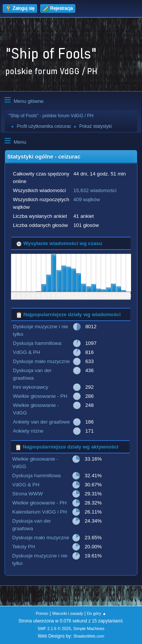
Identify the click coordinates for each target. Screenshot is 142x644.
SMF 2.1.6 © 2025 (54, 628)
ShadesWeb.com (89, 636)
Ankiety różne (28, 431)
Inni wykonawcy (30, 387)
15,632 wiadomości (95, 190)
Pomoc (42, 613)
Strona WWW (27, 494)
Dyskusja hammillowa (37, 343)
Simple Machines (89, 628)
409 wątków (87, 199)
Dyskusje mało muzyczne (41, 361)
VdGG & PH (27, 352)
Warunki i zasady (68, 613)
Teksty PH (23, 547)
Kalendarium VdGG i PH (39, 512)
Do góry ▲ (96, 613)
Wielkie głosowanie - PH (40, 396)
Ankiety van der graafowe (41, 422)
